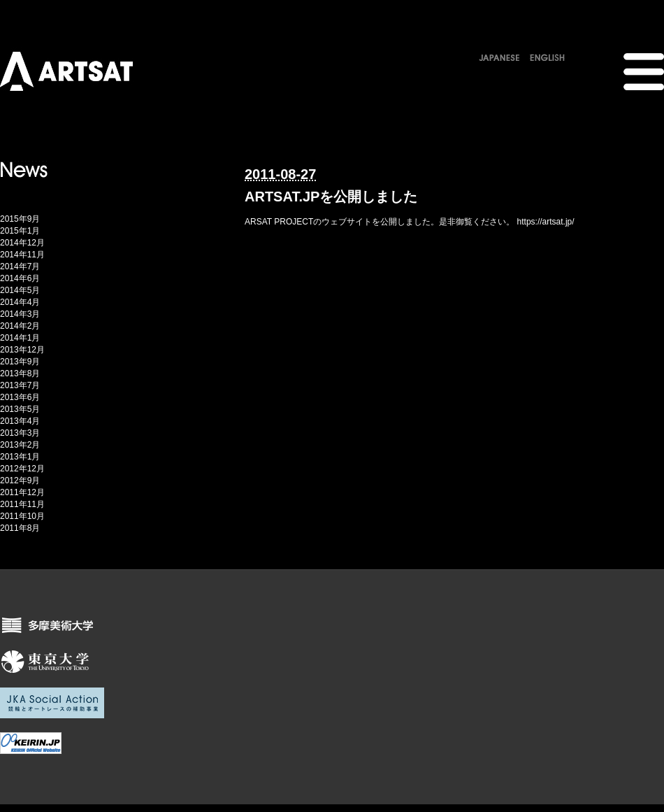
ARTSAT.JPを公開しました (331, 197)
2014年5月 (20, 290)
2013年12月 (22, 350)
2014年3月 (20, 314)
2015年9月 (20, 219)
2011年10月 (22, 516)
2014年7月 (20, 266)
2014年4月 (20, 302)
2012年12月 (22, 469)
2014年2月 (20, 326)
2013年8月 (20, 373)
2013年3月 (20, 433)
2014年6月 (20, 278)
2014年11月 (22, 255)
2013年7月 (20, 385)
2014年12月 (22, 243)
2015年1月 (20, 231)
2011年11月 (22, 504)
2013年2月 (20, 445)
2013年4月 (20, 421)
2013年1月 (20, 457)
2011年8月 (20, 528)
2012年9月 (20, 480)
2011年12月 (22, 492)
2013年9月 (20, 362)
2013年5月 (20, 409)
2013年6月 (20, 397)
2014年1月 (20, 338)
